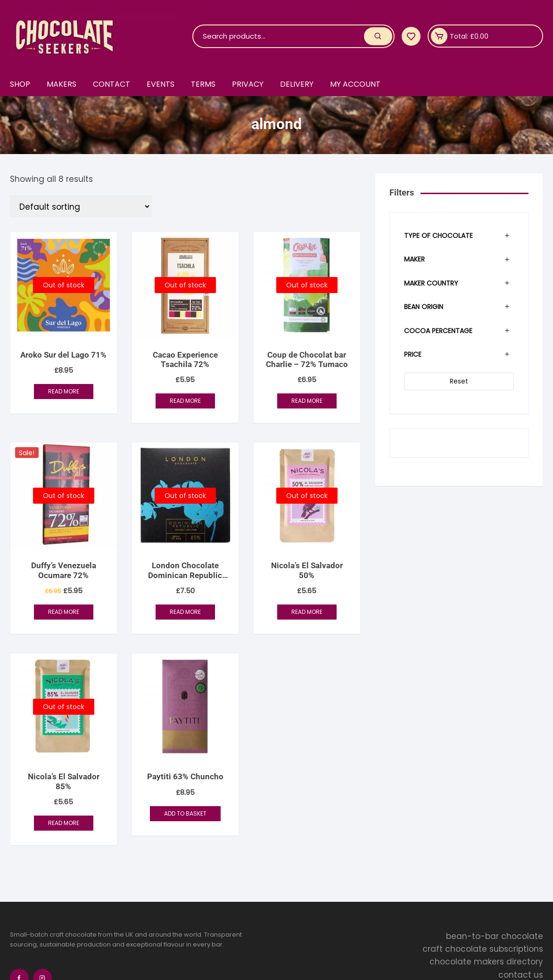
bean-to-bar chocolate (495, 936)
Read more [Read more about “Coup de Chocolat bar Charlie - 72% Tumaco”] (307, 401)
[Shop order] (81, 206)
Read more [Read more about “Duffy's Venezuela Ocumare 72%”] (64, 612)
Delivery (297, 84)
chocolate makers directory (486, 962)
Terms (203, 84)
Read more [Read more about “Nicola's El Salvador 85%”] (64, 823)
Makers (62, 84)
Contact (111, 84)
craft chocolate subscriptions (483, 949)
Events (161, 84)
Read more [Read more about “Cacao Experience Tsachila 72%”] (185, 401)
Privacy (248, 84)
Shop (20, 84)
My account (355, 84)
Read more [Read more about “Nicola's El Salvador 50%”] (307, 612)
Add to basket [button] (185, 813)
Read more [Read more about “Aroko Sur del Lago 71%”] (64, 391)
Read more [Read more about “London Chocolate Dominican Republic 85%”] (185, 612)
